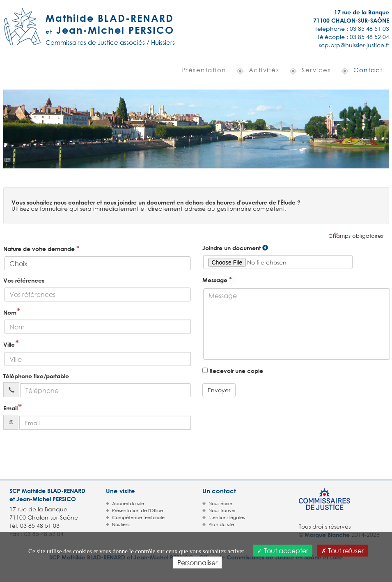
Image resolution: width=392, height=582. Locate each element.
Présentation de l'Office (138, 511)
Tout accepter (283, 551)
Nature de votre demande (41, 248)
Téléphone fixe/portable (36, 376)
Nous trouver (222, 511)
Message (217, 279)
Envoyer (219, 390)
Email (10, 408)
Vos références (24, 280)
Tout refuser (342, 551)
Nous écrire (220, 504)
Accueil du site (128, 504)
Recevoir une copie (233, 371)
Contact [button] (368, 70)
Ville (9, 344)
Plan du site (221, 524)
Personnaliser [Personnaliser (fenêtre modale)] (197, 562)
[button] (201, 71)
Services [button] (316, 70)
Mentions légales (227, 518)
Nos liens (121, 524)
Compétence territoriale (138, 518)
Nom (10, 312)
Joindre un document (232, 248)
